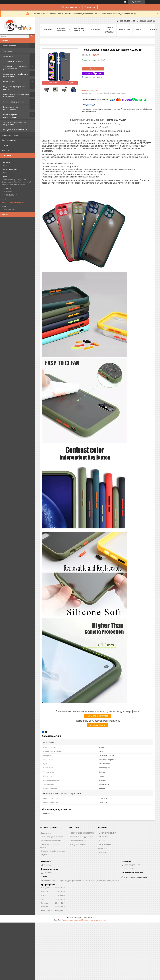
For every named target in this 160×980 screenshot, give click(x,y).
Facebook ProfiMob (78, 841)
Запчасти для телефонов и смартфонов (15, 123)
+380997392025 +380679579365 (82, 833)
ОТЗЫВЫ (103, 841)
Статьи (5, 145)
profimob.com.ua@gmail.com (13, 202)
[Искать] (32, 36)
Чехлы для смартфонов (13, 61)
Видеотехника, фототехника (53, 851)
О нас (139, 30)
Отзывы (153, 30)
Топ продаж (8, 51)
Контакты (124, 30)
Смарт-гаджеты (10, 82)
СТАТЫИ (102, 852)
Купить (93, 68)
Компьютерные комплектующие (10, 116)
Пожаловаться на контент (71, 920)
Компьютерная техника (51, 841)
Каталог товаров (9, 46)
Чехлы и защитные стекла (52, 837)
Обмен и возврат (109, 30)
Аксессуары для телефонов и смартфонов (16, 75)
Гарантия (95, 30)
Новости (5, 150)
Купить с (93, 74)
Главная (47, 30)
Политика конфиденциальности (94, 920)
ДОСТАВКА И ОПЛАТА (108, 833)
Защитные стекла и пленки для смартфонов (15, 68)
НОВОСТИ (103, 848)
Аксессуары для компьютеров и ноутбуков (16, 95)
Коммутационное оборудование (11, 108)
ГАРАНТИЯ (103, 837)
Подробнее (90, 7)
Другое (44, 855)
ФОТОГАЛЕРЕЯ (105, 844)
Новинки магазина (10, 140)
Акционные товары (10, 135)
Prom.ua (91, 918)
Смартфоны (8, 56)
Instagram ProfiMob (78, 844)
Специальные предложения (15, 130)
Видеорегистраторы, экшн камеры (15, 88)
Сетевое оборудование (13, 102)
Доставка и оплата (79, 30)
